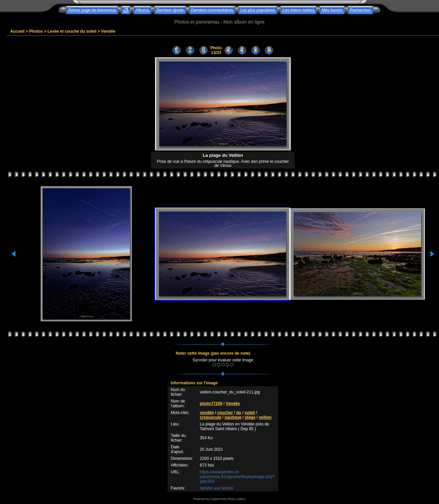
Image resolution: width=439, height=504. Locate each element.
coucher (225, 413)
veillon (265, 417)
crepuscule (211, 417)
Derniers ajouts (170, 10)
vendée (207, 413)
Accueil (17, 31)
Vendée (108, 31)
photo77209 (211, 404)
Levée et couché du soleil (72, 31)
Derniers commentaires (212, 10)
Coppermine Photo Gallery (228, 499)
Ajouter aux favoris (217, 488)
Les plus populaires (258, 10)
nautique (233, 417)
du (239, 413)
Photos (36, 31)
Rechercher (360, 10)
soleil (250, 413)
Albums (142, 10)
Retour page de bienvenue (92, 10)
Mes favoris (332, 10)
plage (250, 417)
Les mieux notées (298, 10)
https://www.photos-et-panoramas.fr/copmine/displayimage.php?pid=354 (238, 477)
